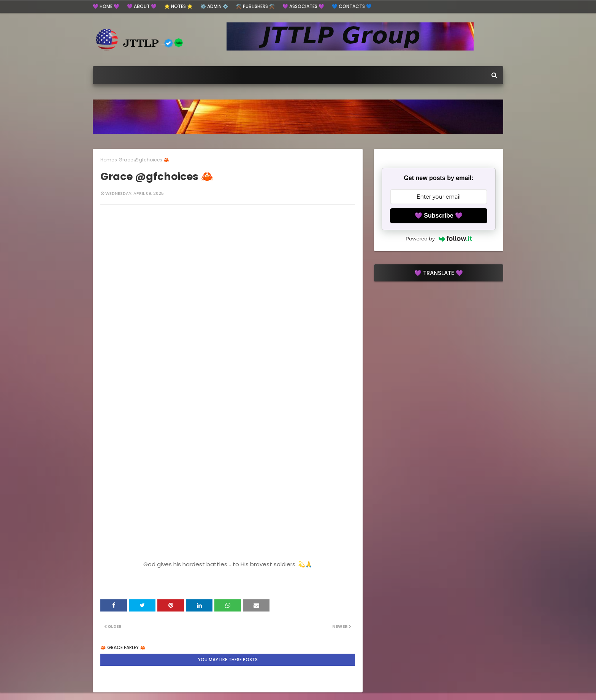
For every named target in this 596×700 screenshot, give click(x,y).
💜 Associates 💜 (303, 6)
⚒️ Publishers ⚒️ (255, 6)
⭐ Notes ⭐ (178, 6)
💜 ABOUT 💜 (142, 6)
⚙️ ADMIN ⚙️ (214, 6)
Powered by (439, 239)
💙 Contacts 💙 (352, 6)
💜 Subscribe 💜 (439, 216)
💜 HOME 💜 (106, 6)
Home (107, 160)
